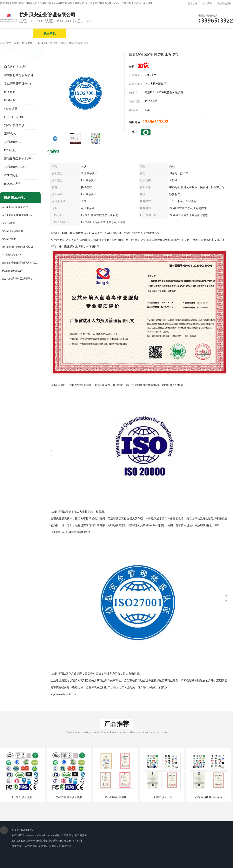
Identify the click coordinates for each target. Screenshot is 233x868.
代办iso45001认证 (12, 271)
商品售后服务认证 (16, 67)
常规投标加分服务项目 (19, 75)
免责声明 (43, 846)
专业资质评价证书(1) (17, 83)
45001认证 (11, 109)
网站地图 (67, 846)
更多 (36, 198)
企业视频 (83, 33)
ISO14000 (41, 43)
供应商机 (50, 33)
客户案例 (215, 33)
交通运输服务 (13, 142)
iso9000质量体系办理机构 (17, 215)
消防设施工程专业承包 (19, 159)
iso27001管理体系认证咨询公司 (20, 279)
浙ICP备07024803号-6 (49, 835)
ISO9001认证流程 (22, 797)
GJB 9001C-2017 (14, 117)
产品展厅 (149, 33)
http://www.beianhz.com (64, 694)
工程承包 (10, 134)
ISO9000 (9, 92)
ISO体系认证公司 (162, 797)
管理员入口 (55, 846)
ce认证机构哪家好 (13, 231)
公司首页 (17, 33)
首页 (16, 43)
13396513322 (156, 122)
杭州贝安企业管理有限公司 (51, 841)
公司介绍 (116, 33)
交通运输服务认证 (16, 167)
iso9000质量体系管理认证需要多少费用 (20, 263)
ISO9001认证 (12, 184)
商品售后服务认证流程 (209, 797)
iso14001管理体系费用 (15, 207)
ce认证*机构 (9, 239)
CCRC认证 (11, 175)
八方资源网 (31, 846)
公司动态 (182, 33)
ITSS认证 (10, 150)
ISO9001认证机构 (116, 797)
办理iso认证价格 (12, 255)
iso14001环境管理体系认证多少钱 (20, 247)
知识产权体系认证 (16, 125)
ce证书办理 (9, 223)
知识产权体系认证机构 (69, 797)
